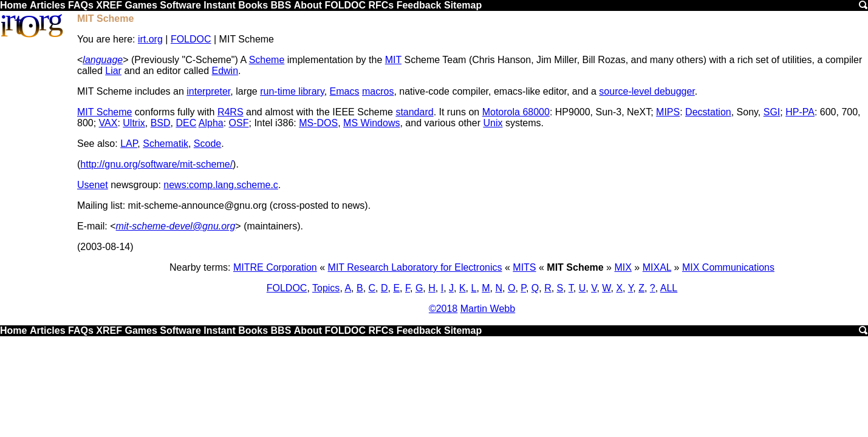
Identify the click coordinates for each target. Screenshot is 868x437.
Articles (48, 5)
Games (141, 5)
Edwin (225, 71)
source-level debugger (647, 91)
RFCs (381, 5)
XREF (109, 5)
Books (253, 5)
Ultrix (134, 123)
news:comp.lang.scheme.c (221, 185)
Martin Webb (488, 309)
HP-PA (800, 112)
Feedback (419, 5)
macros (378, 91)
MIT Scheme (104, 112)
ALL (669, 288)
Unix (493, 123)
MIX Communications (728, 267)
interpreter (208, 91)
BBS (281, 5)
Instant (219, 5)
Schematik (166, 144)
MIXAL (657, 267)
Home (13, 5)
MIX (623, 267)
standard (414, 112)
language (103, 60)
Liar (113, 71)
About (308, 5)
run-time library (292, 91)
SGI (772, 112)
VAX (108, 123)
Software (180, 5)
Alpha (211, 123)
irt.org (150, 39)
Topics (326, 288)
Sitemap (463, 5)
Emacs (345, 91)
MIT (393, 60)
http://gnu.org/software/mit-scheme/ (156, 164)
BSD (161, 123)
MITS (524, 267)
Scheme (267, 60)
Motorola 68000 (516, 112)
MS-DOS (318, 123)
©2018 (443, 309)
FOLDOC (345, 5)
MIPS (668, 112)
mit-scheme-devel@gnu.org (176, 226)
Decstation (708, 112)
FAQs (81, 5)
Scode (207, 144)
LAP (129, 144)
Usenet (93, 185)
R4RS (231, 112)
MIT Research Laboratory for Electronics (415, 267)
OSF (239, 123)
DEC (186, 123)
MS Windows (371, 123)
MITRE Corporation (275, 267)
